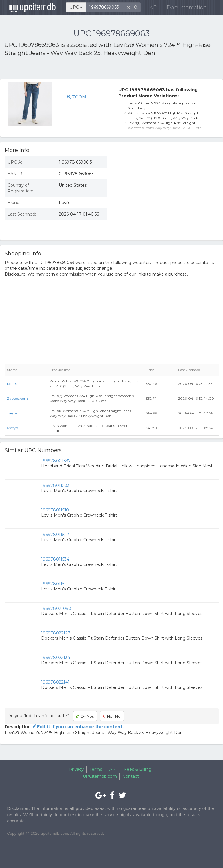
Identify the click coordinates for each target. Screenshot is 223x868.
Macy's (13, 428)
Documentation (183, 9)
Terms (96, 769)
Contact (131, 776)
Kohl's (12, 384)
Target (12, 413)
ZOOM (77, 97)
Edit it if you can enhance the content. (77, 727)
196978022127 (56, 633)
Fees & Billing (138, 769)
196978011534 (55, 559)
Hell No (112, 716)
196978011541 (55, 584)
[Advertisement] (72, 69)
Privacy (76, 769)
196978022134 (56, 658)
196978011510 (55, 510)
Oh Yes (85, 716)
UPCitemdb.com (100, 776)
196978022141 (55, 682)
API (151, 9)
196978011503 (55, 485)
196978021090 (56, 608)
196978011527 (55, 535)
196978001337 (56, 461)
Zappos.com (17, 398)
